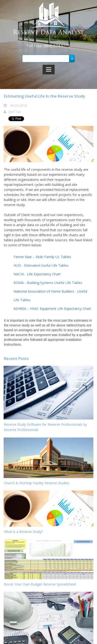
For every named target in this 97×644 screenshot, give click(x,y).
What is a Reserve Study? (23, 532)
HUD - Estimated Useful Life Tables (41, 265)
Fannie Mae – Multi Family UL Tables (42, 257)
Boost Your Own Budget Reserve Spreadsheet (40, 584)
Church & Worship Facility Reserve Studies (37, 483)
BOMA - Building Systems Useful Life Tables (48, 283)
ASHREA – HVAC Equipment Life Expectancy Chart (52, 309)
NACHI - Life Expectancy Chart (37, 274)
